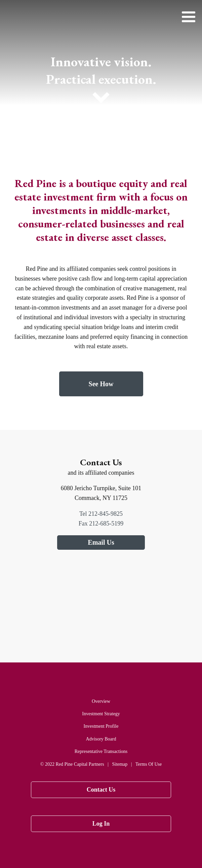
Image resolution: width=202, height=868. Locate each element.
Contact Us (101, 790)
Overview (101, 701)
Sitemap (120, 764)
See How (101, 384)
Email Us (101, 542)
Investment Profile (101, 726)
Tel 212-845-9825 (101, 514)
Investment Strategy (101, 714)
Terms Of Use (149, 764)
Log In (101, 824)
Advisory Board (101, 739)
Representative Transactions (101, 751)
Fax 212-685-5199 (101, 523)
